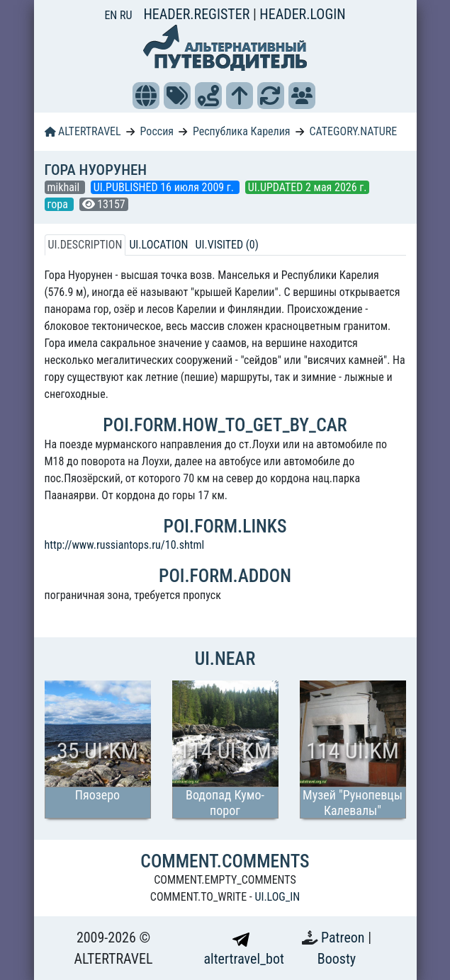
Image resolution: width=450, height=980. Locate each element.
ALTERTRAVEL (83, 131)
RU (126, 15)
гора (59, 204)
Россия (157, 131)
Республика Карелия (242, 131)
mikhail (65, 187)
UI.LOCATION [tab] (158, 245)
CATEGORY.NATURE (354, 131)
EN (112, 15)
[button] (146, 96)
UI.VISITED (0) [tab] (226, 245)
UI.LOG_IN (277, 897)
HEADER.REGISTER (198, 14)
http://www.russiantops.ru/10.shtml (125, 545)
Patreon (344, 938)
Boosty (337, 959)
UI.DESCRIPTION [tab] (85, 245)
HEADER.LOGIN (302, 14)
